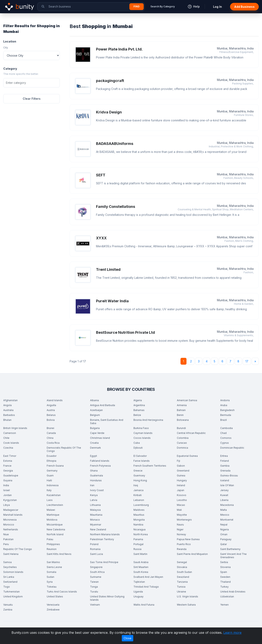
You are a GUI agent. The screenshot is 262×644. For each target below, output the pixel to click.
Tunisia (181, 587)
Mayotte (182, 515)
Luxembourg (141, 505)
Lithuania (95, 505)
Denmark (95, 448)
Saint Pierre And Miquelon (192, 554)
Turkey (224, 587)
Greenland (183, 471)
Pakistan (8, 539)
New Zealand (98, 529)
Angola (7, 405)
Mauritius (139, 515)
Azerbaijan (96, 410)
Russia (137, 549)
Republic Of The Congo (18, 549)
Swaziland (183, 577)
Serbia (224, 562)
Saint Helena (11, 554)
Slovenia (225, 567)
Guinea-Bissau (229, 475)
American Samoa (187, 400)
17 (247, 361)
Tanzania (182, 582)
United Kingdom (13, 596)
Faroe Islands (142, 461)
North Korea (141, 534)
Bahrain (181, 410)
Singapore (96, 567)
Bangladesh (227, 410)
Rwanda (182, 549)
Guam (50, 475)
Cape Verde (97, 433)
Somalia (51, 572)
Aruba (224, 405)
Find (137, 6)
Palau (50, 539)
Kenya (94, 495)
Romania (95, 549)
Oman (224, 534)
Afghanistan (10, 400)
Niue (6, 534)
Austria (51, 410)
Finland (225, 461)
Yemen (224, 605)
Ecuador (52, 456)
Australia (8, 410)
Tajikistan (139, 582)
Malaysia (95, 510)
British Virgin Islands (15, 428)
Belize (137, 415)
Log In (217, 7)
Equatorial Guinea (187, 456)
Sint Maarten (141, 567)
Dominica (182, 448)
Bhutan (7, 420)
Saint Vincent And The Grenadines (233, 556)
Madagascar (11, 510)
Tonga (94, 587)
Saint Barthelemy (230, 549)
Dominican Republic (232, 448)
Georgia (8, 471)
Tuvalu (94, 592)
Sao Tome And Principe (104, 562)
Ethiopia (51, 461)
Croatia (94, 443)
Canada (51, 433)
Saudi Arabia (141, 562)
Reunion (52, 549)
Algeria (138, 400)
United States (55, 596)
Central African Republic (191, 433)
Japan (181, 490)
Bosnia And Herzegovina (148, 420)
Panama (138, 539)
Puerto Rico (184, 544)
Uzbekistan (227, 596)
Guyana (8, 480)
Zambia (8, 610)
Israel (7, 490)
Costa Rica (53, 443)
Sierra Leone (54, 567)
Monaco (95, 520)
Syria (50, 582)
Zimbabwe (53, 610)
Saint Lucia (97, 554)
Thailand (225, 582)
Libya (7, 505)
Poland (94, 544)
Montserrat (227, 520)
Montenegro (184, 520)
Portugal (138, 544)
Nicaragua (139, 529)
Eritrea (224, 456)
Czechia (8, 448)
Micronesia (10, 520)
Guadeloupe (11, 475)
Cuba (137, 443)
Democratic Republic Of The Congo (64, 449)
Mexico (225, 515)
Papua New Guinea (188, 539)
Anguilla (51, 405)
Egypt (94, 456)
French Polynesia (100, 466)
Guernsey (139, 475)
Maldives (139, 510)
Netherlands (11, 529)
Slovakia (182, 567)
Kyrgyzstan (10, 500)
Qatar (224, 544)
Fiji (178, 461)
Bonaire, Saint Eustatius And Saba (107, 422)
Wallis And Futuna (144, 605)
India (6, 485)
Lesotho (182, 500)
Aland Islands (55, 400)
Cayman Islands (143, 433)
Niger (180, 529)
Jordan (7, 495)
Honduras (96, 480)
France (7, 466)
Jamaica (138, 490)
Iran (92, 485)
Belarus (51, 415)
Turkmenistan (11, 592)
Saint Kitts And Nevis (59, 554)
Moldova (52, 520)
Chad (223, 433)
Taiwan (94, 582)
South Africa (97, 572)
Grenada (225, 471)
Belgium (95, 415)
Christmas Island (100, 438)
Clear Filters (32, 99)
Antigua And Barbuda (103, 405)
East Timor (10, 456)
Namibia (138, 525)
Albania (94, 400)
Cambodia (226, 428)
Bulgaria (95, 428)
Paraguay (226, 539)
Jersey (224, 490)
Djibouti (138, 448)
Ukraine (181, 592)
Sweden (225, 577)
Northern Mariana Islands (105, 534)
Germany (52, 471)
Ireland (181, 485)
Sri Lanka (9, 577)
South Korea (141, 572)
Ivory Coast (97, 490)
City (6, 48)
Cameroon (10, 433)
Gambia (225, 466)
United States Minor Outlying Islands (107, 598)
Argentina (139, 405)
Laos (50, 500)
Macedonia (227, 505)
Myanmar (96, 525)
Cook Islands (11, 443)
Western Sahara (186, 605)
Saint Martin (140, 554)
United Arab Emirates (233, 592)
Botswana (183, 420)
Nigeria (225, 529)
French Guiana (55, 466)
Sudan (50, 577)
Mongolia (139, 520)
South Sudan (184, 572)
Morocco (9, 525)
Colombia (183, 438)
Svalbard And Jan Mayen (148, 577)
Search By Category (163, 6)
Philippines (53, 544)
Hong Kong (140, 480)
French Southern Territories (150, 466)
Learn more (232, 633)
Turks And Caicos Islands (62, 592)
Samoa (7, 562)
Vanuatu (8, 605)
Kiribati (138, 495)
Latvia (94, 500)
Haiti (49, 480)
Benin (180, 415)
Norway (181, 534)
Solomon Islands (13, 572)
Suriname (96, 577)
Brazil (224, 420)
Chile (6, 438)
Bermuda (226, 415)
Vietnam (95, 605)
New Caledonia (56, 529)
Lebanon (139, 500)
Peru (6, 544)
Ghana (94, 471)
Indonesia (53, 485)
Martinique (53, 515)
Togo (7, 587)
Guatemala (97, 475)
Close (128, 638)
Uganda (138, 592)
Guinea (181, 475)
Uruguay (138, 596)
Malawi (51, 510)
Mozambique (55, 525)
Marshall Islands (13, 515)
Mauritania (96, 515)
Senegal (182, 562)
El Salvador (140, 456)
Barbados (9, 415)
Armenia (182, 405)
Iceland (225, 480)
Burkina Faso (141, 428)
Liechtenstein (55, 505)
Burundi (181, 428)
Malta (224, 510)
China (50, 438)
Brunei (50, 428)
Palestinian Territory (102, 539)
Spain (224, 572)
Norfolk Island (55, 534)
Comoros (226, 438)
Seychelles (10, 567)
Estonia (8, 461)
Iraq (136, 485)
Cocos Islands (142, 438)
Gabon (181, 466)
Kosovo (182, 495)
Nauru (180, 525)
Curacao (182, 443)
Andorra (225, 400)
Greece (138, 471)
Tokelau (52, 587)
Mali (179, 510)
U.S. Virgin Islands (187, 596)
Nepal (224, 525)
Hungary (182, 480)
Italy (49, 490)
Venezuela (53, 605)
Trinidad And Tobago (146, 587)
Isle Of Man (227, 485)
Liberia (224, 500)
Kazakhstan (54, 495)
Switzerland (10, 582)
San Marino (53, 562)
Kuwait (224, 495)
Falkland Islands (100, 461)
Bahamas (139, 410)
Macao (181, 505)
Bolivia (51, 420)
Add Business (244, 7)
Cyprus (225, 443)
